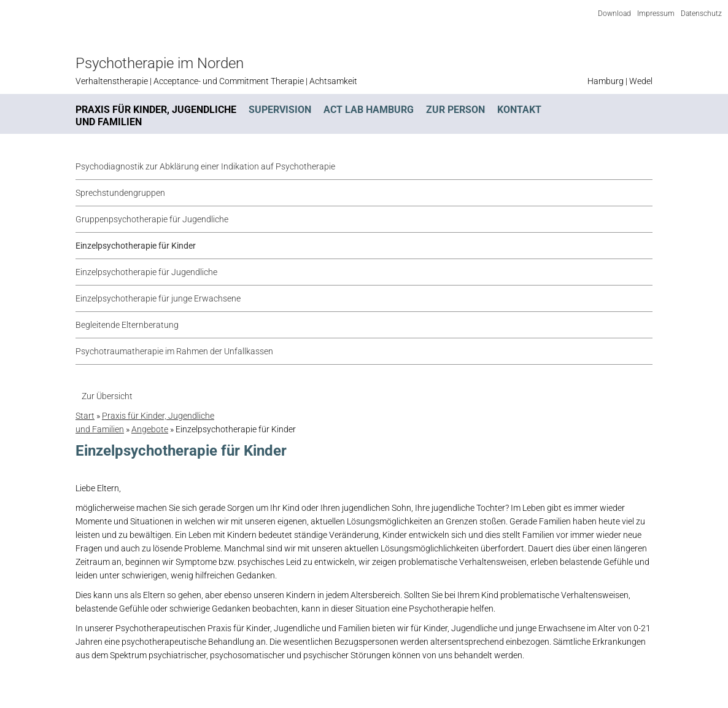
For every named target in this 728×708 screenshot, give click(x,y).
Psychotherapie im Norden (160, 63)
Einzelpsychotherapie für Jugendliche (146, 272)
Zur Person (455, 110)
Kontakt (519, 110)
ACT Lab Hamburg (369, 110)
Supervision (280, 110)
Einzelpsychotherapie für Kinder (136, 246)
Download (614, 14)
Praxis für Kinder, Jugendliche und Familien (156, 116)
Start (85, 416)
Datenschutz (701, 14)
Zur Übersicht (107, 396)
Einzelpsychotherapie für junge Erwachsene (158, 298)
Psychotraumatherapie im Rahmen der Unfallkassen (174, 351)
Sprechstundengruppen (120, 193)
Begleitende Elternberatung (127, 325)
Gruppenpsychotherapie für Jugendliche (152, 219)
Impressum (656, 14)
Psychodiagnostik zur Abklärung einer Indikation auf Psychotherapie (205, 166)
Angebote (150, 429)
